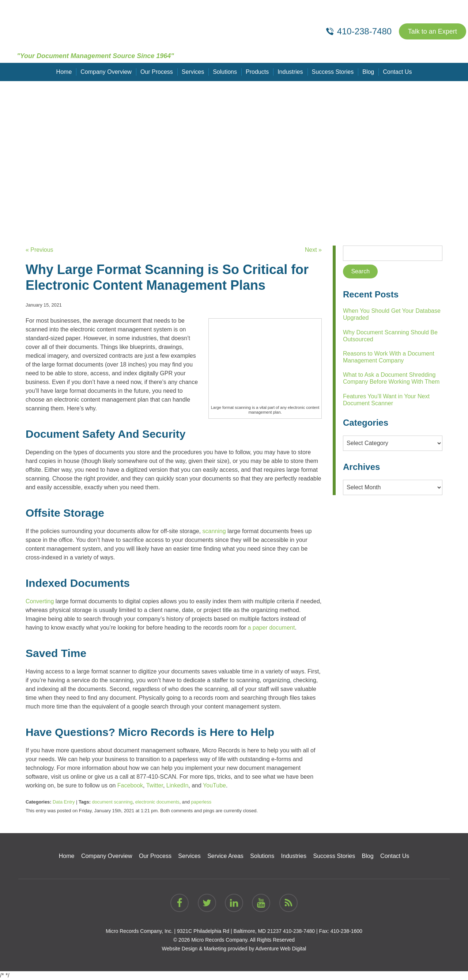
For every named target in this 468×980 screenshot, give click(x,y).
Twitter (155, 785)
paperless (201, 802)
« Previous (39, 250)
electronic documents (157, 802)
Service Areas (225, 856)
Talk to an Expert (433, 31)
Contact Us (397, 72)
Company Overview (106, 72)
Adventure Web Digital (281, 949)
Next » (313, 250)
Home (64, 72)
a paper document (271, 628)
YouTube (214, 785)
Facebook (130, 785)
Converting (40, 601)
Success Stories (333, 72)
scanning (214, 531)
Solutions (225, 72)
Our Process (157, 72)
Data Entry (64, 802)
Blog (368, 72)
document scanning (112, 802)
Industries (290, 72)
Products (257, 72)
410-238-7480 (299, 931)
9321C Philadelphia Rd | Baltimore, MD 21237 (229, 931)
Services (193, 72)
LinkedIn (178, 785)
